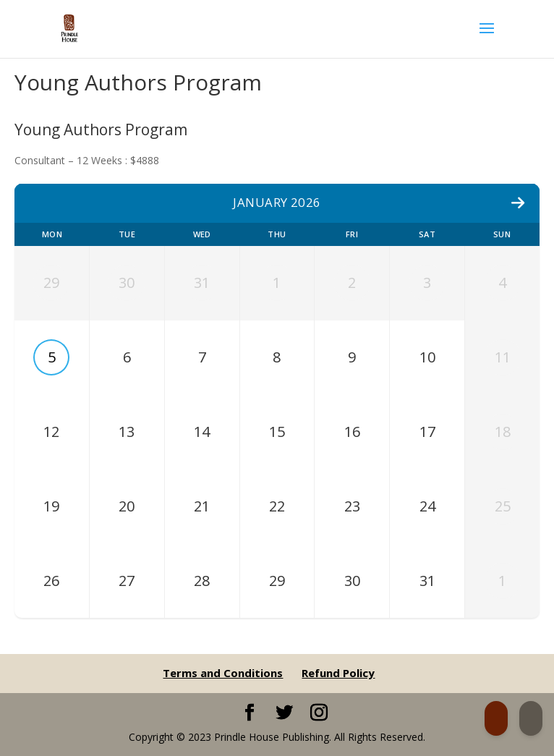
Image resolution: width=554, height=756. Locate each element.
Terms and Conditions (223, 673)
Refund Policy (338, 673)
